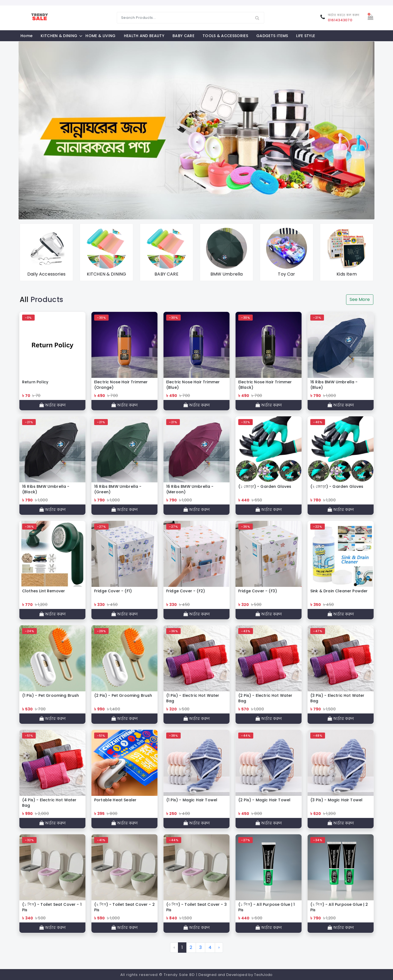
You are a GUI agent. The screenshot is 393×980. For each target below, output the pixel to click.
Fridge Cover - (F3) (258, 591)
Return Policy (35, 382)
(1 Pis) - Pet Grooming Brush (50, 695)
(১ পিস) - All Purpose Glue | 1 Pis (267, 907)
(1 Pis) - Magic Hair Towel (192, 800)
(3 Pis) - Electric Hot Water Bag (337, 698)
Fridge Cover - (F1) (113, 591)
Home (26, 36)
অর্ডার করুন (53, 405)
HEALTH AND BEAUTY (144, 36)
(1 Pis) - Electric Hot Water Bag (193, 698)
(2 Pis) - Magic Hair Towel (264, 800)
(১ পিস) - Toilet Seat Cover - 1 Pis (52, 907)
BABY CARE (183, 36)
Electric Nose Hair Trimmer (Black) (265, 385)
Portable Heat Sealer (115, 800)
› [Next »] (219, 947)
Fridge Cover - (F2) (186, 591)
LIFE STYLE (306, 36)
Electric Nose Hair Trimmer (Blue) (193, 385)
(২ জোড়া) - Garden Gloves (337, 486)
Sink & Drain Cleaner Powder (339, 591)
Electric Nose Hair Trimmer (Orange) (121, 385)
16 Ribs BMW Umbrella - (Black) (46, 489)
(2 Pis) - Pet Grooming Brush (123, 695)
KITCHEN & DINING (59, 36)
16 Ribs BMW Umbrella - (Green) (118, 489)
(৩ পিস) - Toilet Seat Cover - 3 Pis (196, 907)
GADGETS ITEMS (272, 36)
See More (360, 299)
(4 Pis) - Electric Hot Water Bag (49, 803)
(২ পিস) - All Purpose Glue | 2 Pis (339, 907)
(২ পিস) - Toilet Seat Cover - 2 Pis (124, 907)
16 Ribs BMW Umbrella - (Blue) (334, 385)
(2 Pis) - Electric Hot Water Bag (265, 698)
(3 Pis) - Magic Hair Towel (336, 800)
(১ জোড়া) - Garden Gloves (265, 486)
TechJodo (263, 975)
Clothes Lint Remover (44, 591)
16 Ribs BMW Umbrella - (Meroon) (190, 489)
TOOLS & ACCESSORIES (225, 36)
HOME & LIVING (100, 36)
